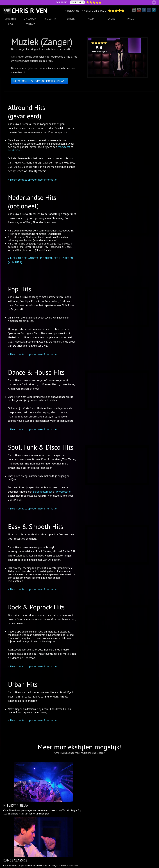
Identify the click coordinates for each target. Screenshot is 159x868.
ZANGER (71, 19)
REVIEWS (111, 19)
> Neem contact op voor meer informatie (31, 180)
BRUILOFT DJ (51, 19)
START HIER (10, 19)
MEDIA (91, 19)
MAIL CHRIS (77, 2)
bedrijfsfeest (14, 150)
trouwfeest (63, 147)
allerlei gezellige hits (97, 794)
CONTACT (30, 24)
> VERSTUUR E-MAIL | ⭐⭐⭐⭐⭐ (103, 11)
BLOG (10, 24)
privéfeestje (62, 492)
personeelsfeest (42, 492)
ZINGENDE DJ (30, 19)
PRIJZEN (131, 19)
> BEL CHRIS (72, 11)
